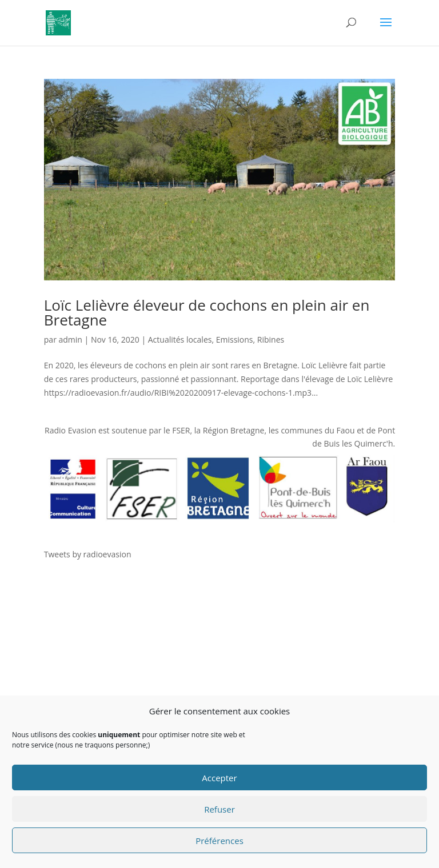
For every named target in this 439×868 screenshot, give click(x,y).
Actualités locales (180, 339)
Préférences (219, 841)
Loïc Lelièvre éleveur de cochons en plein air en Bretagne (207, 312)
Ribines (271, 339)
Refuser (219, 809)
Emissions (235, 339)
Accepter (219, 778)
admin (71, 339)
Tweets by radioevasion (88, 554)
